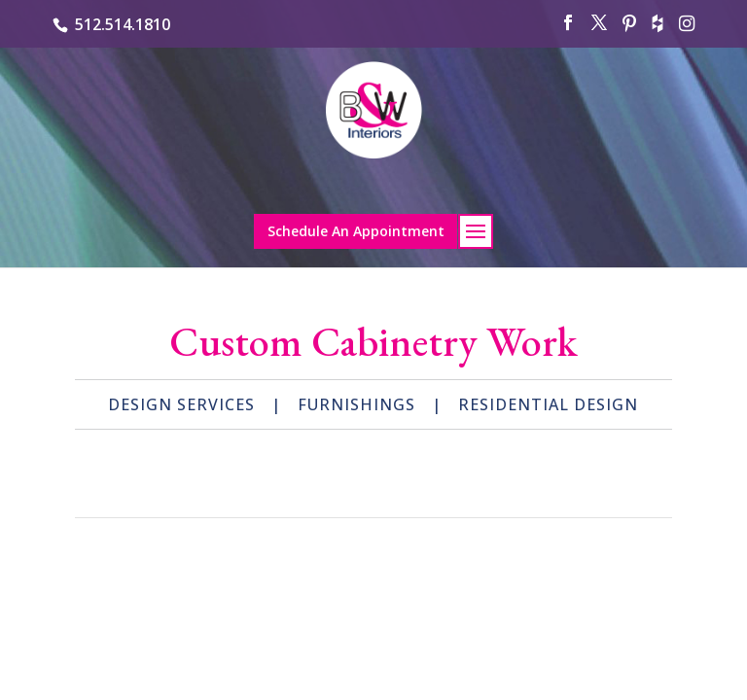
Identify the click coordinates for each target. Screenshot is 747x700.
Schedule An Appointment (356, 231)
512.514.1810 (123, 24)
